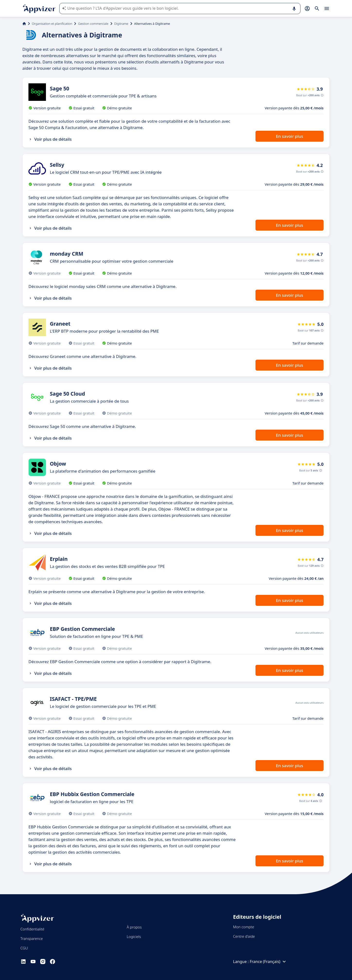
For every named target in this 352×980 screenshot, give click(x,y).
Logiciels (134, 937)
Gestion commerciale (93, 24)
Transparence (32, 938)
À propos (134, 927)
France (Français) (268, 962)
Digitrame (121, 24)
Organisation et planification (52, 24)
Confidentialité (32, 929)
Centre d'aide (244, 936)
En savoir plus (290, 136)
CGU (24, 948)
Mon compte (244, 927)
